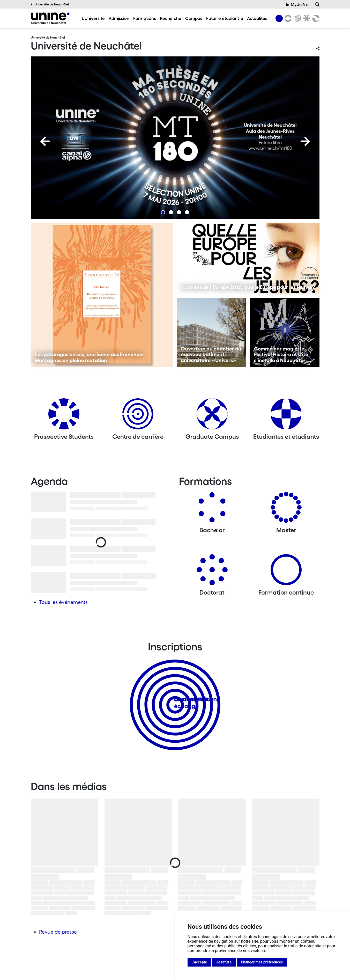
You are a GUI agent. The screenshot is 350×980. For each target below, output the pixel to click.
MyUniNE (297, 4)
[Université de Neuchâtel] (50, 18)
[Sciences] (296, 18)
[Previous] (45, 141)
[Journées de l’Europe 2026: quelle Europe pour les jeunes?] (248, 258)
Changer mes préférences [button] (262, 962)
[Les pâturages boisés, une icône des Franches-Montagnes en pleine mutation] (102, 295)
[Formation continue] (286, 572)
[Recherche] (317, 4)
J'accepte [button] (199, 962)
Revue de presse (58, 932)
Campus (194, 18)
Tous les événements (63, 602)
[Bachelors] (212, 509)
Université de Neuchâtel (50, 4)
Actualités (257, 18)
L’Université (93, 18)
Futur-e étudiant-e (225, 18)
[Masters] (286, 509)
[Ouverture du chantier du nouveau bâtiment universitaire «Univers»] (212, 333)
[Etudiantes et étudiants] (286, 416)
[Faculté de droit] (306, 18)
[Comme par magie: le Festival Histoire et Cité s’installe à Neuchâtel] (285, 333)
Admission (119, 18)
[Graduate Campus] (212, 416)
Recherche (171, 18)
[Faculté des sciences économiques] (315, 18)
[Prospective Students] (64, 416)
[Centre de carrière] (138, 416)
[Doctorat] (212, 572)
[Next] (305, 141)
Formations (145, 18)
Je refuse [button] (224, 962)
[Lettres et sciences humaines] (287, 18)
